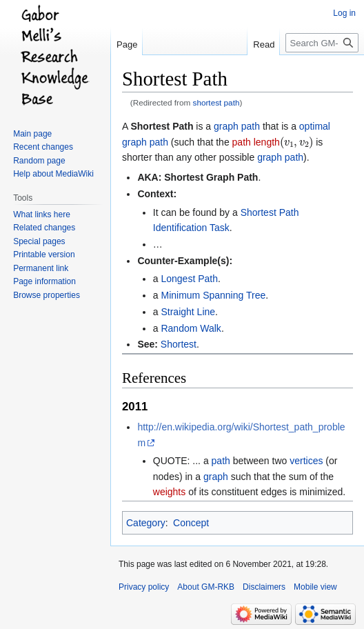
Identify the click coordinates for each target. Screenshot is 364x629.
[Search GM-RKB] (322, 43)
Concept (191, 523)
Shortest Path (162, 126)
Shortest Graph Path (211, 177)
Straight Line (188, 312)
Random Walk (191, 328)
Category (146, 523)
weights (169, 492)
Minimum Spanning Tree (213, 295)
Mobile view (315, 587)
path (221, 461)
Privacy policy (144, 587)
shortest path (216, 102)
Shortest (179, 344)
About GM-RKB (206, 587)
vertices (306, 461)
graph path (237, 126)
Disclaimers (264, 587)
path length (256, 142)
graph (216, 477)
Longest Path (189, 279)
